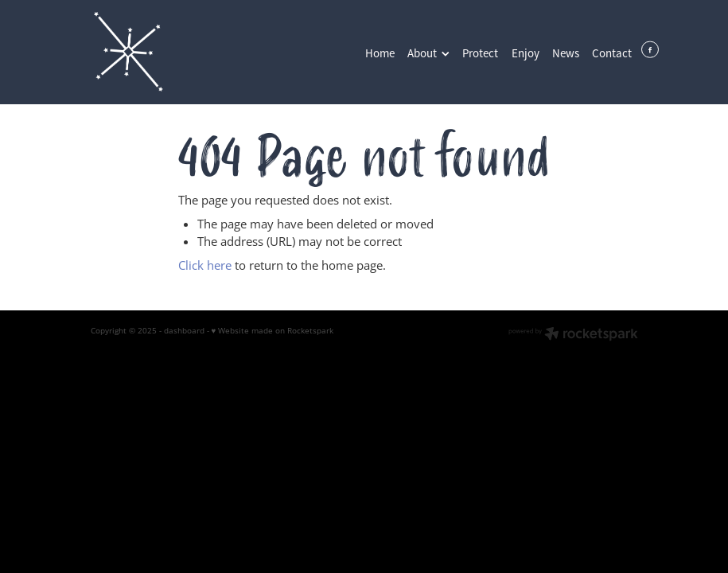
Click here (205, 265)
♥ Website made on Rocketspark (273, 330)
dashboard (184, 330)
